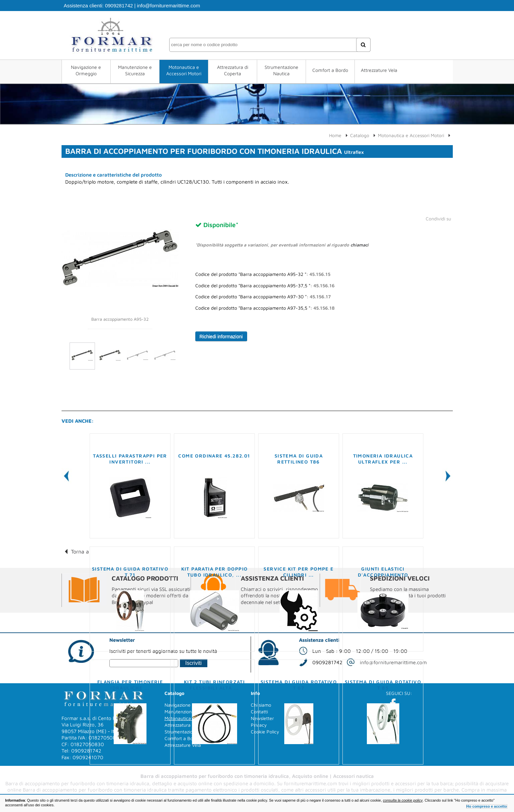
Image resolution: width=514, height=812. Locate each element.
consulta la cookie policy (403, 800)
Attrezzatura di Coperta (233, 70)
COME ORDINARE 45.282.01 (214, 456)
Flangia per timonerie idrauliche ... (130, 685)
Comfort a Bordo (330, 70)
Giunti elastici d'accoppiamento (383, 572)
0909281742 (119, 6)
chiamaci (359, 245)
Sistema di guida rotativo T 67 (299, 685)
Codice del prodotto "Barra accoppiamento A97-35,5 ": (265, 308)
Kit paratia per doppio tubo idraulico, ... (215, 572)
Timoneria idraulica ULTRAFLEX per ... (383, 459)
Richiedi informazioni (221, 336)
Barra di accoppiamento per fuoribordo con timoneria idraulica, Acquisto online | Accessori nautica (257, 776)
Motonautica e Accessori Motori (184, 70)
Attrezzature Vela (379, 70)
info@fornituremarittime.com (169, 6)
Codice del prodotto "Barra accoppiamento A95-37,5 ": (265, 286)
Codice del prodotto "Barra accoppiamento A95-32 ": (263, 274)
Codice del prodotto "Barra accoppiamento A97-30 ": (263, 297)
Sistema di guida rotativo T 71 (130, 572)
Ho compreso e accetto (487, 806)
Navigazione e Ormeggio (86, 70)
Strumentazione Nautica (281, 70)
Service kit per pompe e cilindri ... (298, 572)
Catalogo (360, 135)
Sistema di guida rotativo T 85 (383, 685)
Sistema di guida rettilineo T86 (299, 459)
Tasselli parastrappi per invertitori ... (130, 459)
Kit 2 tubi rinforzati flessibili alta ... (214, 685)
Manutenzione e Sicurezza (135, 70)
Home (335, 135)
